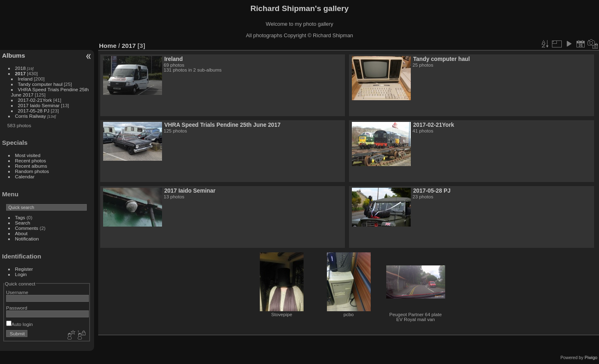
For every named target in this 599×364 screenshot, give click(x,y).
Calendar (25, 176)
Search (23, 223)
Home (108, 46)
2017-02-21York (35, 100)
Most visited (28, 155)
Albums (14, 55)
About (21, 233)
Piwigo (591, 357)
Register (24, 269)
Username (17, 292)
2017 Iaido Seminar (39, 105)
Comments (27, 228)
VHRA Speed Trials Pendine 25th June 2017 (222, 125)
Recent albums (31, 166)
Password (17, 308)
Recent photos (31, 161)
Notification (27, 239)
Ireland (25, 79)
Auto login (19, 324)
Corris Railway (31, 116)
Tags (20, 217)
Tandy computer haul (40, 84)
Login (21, 274)
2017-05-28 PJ (34, 111)
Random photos (32, 171)
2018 (20, 68)
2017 (20, 73)
